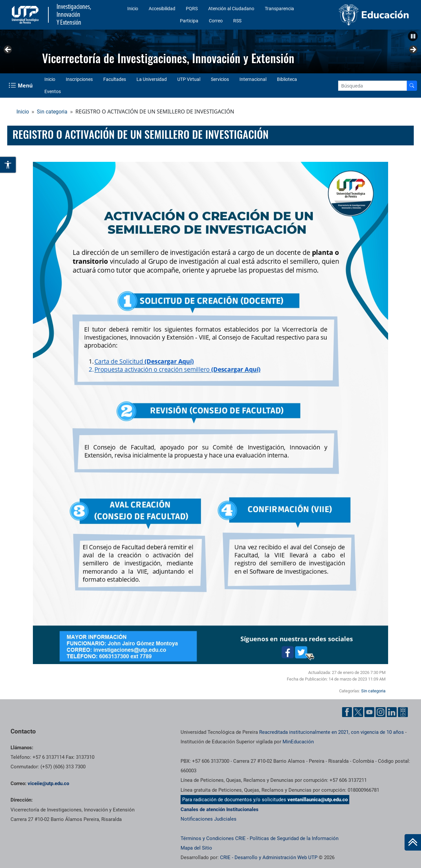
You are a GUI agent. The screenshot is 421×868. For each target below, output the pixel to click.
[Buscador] (412, 86)
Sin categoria (52, 112)
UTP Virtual (189, 79)
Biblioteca (287, 79)
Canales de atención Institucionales (220, 809)
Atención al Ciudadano (231, 9)
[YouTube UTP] (369, 712)
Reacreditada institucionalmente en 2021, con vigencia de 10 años (332, 732)
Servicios (220, 79)
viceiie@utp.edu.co (48, 783)
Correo (216, 21)
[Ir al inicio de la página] (413, 842)
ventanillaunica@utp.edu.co (318, 800)
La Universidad (152, 79)
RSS (237, 21)
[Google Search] (372, 86)
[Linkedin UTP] (392, 712)
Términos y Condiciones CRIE (213, 838)
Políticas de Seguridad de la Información (294, 838)
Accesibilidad (162, 9)
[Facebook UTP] (347, 712)
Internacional (253, 79)
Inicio (133, 9)
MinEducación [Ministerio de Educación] (298, 742)
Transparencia (279, 9)
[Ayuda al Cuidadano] (403, 712)
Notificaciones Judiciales (209, 819)
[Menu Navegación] (21, 86)
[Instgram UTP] (381, 712)
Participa (189, 21)
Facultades (115, 79)
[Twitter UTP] (358, 712)
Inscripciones (79, 79)
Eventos (53, 91)
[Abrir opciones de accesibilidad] (8, 165)
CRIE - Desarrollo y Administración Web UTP (269, 857)
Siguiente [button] (413, 50)
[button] (413, 36)
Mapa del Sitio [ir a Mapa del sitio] (196, 848)
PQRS (192, 9)
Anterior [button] (8, 50)
